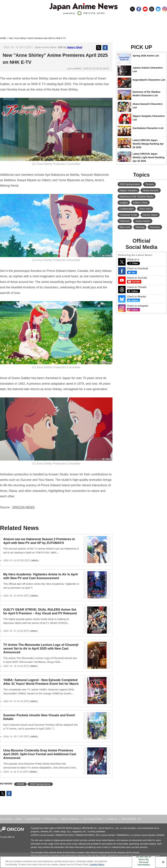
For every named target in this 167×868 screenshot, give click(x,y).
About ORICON (33, 819)
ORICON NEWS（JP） (132, 819)
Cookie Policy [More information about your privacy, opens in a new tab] (97, 865)
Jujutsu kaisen (143, 221)
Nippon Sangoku (128, 190)
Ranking (140, 227)
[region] (83, 862)
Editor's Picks (140, 203)
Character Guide (128, 215)
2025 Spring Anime (40, 784)
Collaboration (127, 209)
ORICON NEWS (23, 507)
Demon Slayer (150, 215)
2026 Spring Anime (130, 184)
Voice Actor (145, 209)
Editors (19, 819)
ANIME (20, 784)
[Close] (163, 862)
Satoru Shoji (75, 47)
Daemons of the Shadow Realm (136, 196)
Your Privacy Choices (93, 819)
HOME (3, 38)
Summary (155, 227)
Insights (124, 203)
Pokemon (125, 221)
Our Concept (6, 819)
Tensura (149, 184)
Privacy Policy (51, 819)
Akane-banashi (151, 190)
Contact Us (112, 819)
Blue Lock (125, 227)
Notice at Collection (70, 819)
